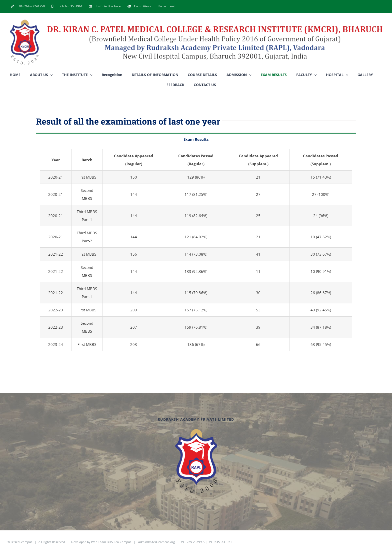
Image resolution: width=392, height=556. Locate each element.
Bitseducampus (21, 542)
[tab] (196, 139)
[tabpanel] (196, 250)
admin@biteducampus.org (157, 542)
